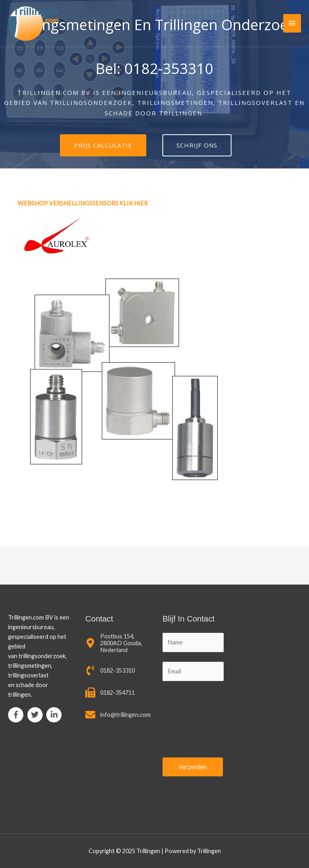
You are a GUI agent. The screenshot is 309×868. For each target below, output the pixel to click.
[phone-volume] (110, 670)
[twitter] (36, 715)
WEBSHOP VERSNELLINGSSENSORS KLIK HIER (83, 203)
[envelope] (118, 715)
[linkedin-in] (55, 715)
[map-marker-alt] (116, 643)
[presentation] (196, 720)
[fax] (110, 693)
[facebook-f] (17, 715)
